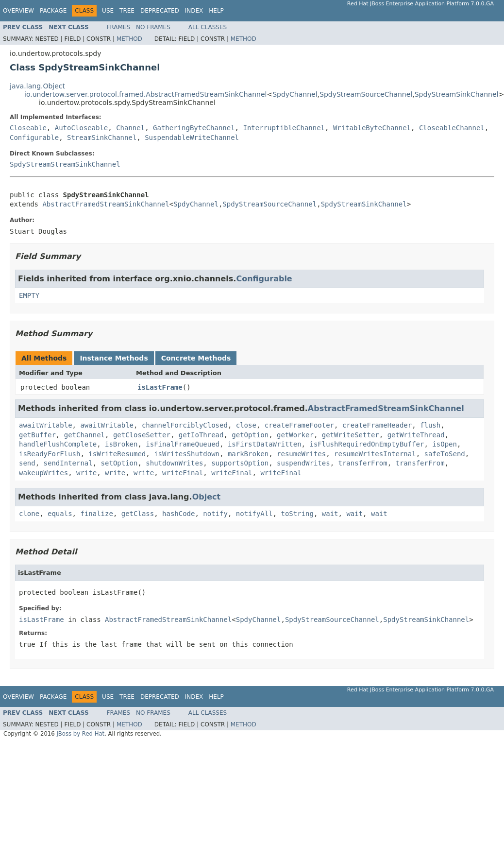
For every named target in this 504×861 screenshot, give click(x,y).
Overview (18, 11)
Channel (130, 128)
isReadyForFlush (50, 454)
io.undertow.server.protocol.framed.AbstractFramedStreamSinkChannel (145, 94)
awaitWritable (46, 425)
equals (60, 514)
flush (430, 425)
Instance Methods (114, 358)
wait (330, 514)
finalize (96, 514)
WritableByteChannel (372, 128)
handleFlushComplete (58, 444)
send (27, 463)
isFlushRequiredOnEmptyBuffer (367, 444)
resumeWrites (301, 454)
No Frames (153, 27)
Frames (119, 27)
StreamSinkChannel (102, 138)
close (246, 425)
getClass (138, 514)
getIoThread (201, 435)
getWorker (295, 435)
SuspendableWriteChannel (192, 138)
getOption (250, 435)
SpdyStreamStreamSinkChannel (65, 164)
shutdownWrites (174, 463)
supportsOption (240, 463)
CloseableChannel (452, 128)
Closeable (28, 128)
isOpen (445, 444)
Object (207, 497)
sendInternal (68, 463)
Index (194, 11)
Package (53, 11)
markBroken (248, 454)
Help (216, 11)
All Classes (208, 27)
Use (108, 11)
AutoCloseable (82, 128)
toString (297, 514)
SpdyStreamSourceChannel (366, 94)
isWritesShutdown (187, 454)
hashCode (178, 514)
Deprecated (160, 11)
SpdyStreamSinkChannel (457, 94)
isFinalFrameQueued (183, 444)
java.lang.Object (37, 86)
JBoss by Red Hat (80, 734)
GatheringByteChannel (194, 128)
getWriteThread (416, 435)
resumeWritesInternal (375, 454)
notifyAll (254, 514)
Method (129, 39)
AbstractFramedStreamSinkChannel (106, 204)
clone (29, 514)
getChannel (84, 435)
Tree (127, 11)
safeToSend (445, 454)
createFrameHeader (377, 425)
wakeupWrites (43, 473)
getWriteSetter (351, 435)
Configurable (34, 138)
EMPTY (29, 295)
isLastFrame (160, 387)
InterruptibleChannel (284, 128)
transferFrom (363, 463)
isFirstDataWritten (265, 444)
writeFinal (183, 473)
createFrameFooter (299, 425)
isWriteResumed (117, 454)
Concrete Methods (196, 358)
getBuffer (37, 435)
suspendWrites (303, 463)
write (86, 473)
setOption (119, 463)
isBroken (121, 444)
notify (215, 514)
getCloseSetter (142, 435)
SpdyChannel (295, 94)
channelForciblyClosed (185, 425)
